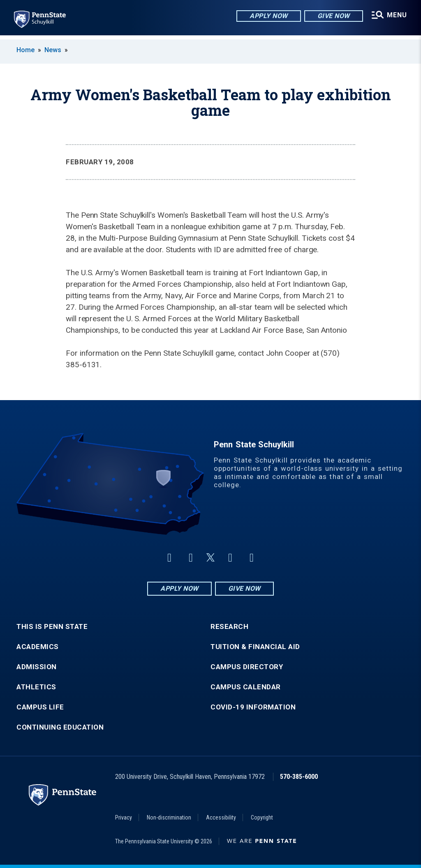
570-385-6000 (299, 777)
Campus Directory (247, 667)
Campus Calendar (246, 687)
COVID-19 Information (253, 707)
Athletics (36, 687)
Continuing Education (60, 727)
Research (229, 627)
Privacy (124, 817)
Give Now (332, 16)
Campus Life (40, 707)
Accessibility (221, 817)
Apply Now (267, 16)
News (53, 50)
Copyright (262, 817)
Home (25, 50)
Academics (38, 647)
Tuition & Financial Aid (255, 647)
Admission (37, 667)
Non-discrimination (169, 817)
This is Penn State (52, 627)
